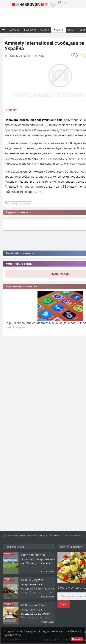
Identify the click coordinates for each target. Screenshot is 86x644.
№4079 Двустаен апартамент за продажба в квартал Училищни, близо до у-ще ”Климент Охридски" (38, 613)
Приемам (77, 639)
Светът (12, 110)
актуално (25, 203)
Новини (58, 30)
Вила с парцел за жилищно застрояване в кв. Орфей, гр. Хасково (38, 559)
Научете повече (12, 635)
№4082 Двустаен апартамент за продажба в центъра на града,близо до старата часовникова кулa (38, 588)
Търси (64, 604)
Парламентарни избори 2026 (20, 35)
